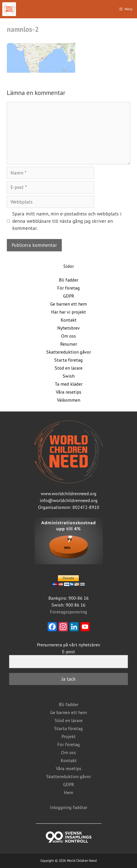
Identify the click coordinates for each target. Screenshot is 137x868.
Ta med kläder (69, 384)
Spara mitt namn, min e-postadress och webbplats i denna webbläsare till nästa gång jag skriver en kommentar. (67, 221)
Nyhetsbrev (68, 328)
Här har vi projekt (68, 312)
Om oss (68, 336)
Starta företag (68, 360)
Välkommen (69, 400)
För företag (68, 288)
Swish (69, 376)
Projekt (69, 736)
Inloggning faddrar (69, 807)
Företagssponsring (68, 612)
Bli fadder (69, 280)
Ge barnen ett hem (68, 304)
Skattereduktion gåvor (69, 352)
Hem (68, 793)
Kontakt (69, 320)
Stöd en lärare (69, 368)
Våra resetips (69, 392)
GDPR (69, 296)
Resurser (69, 344)
